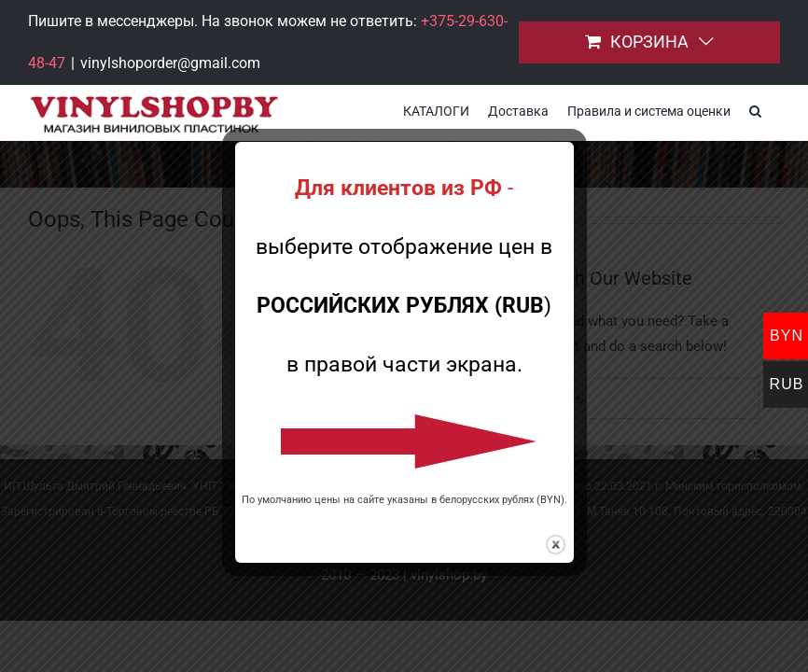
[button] (755, 109)
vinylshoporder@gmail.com (170, 63)
